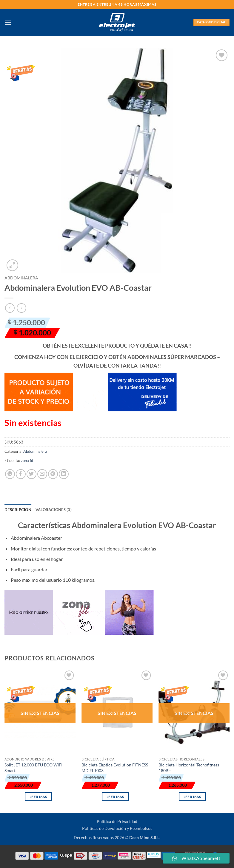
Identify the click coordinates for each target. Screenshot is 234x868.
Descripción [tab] (18, 510)
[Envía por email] (42, 474)
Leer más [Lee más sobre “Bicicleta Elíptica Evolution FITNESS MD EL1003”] (115, 797)
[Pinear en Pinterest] (53, 474)
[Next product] (10, 308)
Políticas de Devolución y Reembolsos (117, 828)
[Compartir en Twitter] (31, 474)
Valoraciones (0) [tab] (54, 510)
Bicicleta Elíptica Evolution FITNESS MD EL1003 (115, 768)
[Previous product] (21, 308)
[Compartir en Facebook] (21, 474)
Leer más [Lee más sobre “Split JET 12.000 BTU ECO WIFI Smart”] (38, 797)
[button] (8, 22)
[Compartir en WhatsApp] (10, 474)
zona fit (27, 461)
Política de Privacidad (117, 821)
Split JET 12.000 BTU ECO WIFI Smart (33, 768)
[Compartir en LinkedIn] (64, 474)
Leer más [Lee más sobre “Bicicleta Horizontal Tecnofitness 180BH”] (192, 797)
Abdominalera (21, 278)
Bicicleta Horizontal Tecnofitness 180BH (189, 768)
